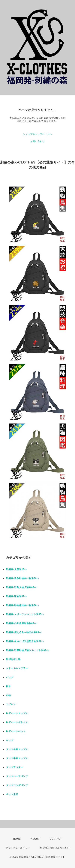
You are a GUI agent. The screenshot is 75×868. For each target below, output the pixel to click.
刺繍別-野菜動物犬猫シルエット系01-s (27, 650)
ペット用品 (12, 794)
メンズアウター (15, 767)
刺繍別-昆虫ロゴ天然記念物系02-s (25, 641)
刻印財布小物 (13, 659)
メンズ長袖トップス (17, 749)
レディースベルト (16, 731)
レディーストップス (17, 713)
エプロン (11, 704)
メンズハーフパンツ (17, 776)
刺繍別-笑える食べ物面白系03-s (24, 632)
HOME (17, 839)
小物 (8, 695)
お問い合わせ (37, 141)
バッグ (10, 677)
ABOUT (35, 839)
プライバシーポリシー (18, 848)
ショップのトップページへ (37, 134)
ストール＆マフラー (17, 668)
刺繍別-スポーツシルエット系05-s (25, 614)
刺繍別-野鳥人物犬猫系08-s (21, 587)
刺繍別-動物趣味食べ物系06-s (22, 605)
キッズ (10, 740)
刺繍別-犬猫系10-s (16, 569)
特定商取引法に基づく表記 (55, 848)
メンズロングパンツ (17, 785)
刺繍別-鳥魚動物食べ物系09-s (22, 578)
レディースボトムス (17, 722)
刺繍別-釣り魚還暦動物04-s (21, 623)
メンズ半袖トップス (17, 758)
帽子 (8, 686)
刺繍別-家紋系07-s (16, 596)
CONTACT (56, 839)
